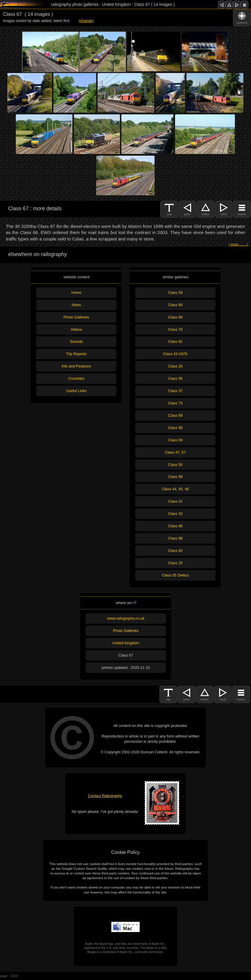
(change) (86, 21)
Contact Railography (105, 796)
